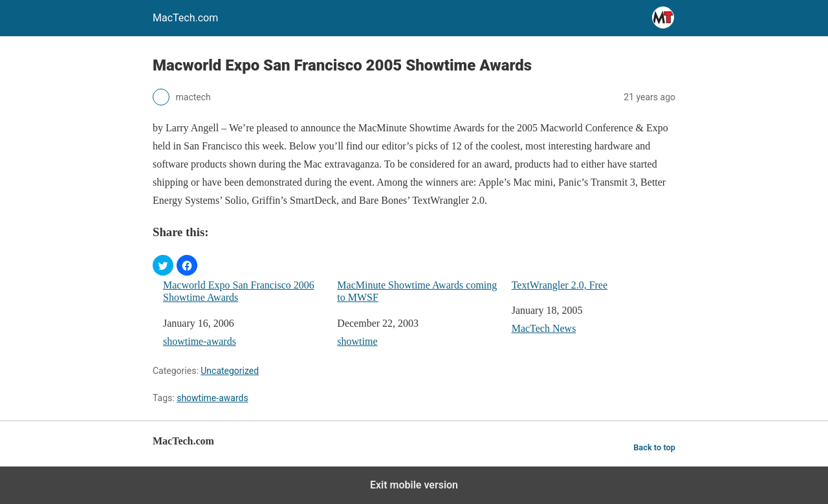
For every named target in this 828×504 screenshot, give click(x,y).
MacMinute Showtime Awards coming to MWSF (417, 291)
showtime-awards (200, 341)
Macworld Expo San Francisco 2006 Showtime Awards (239, 291)
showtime (357, 341)
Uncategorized (230, 371)
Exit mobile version (414, 485)
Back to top (654, 447)
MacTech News (544, 328)
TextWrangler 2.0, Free (560, 285)
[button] (163, 265)
